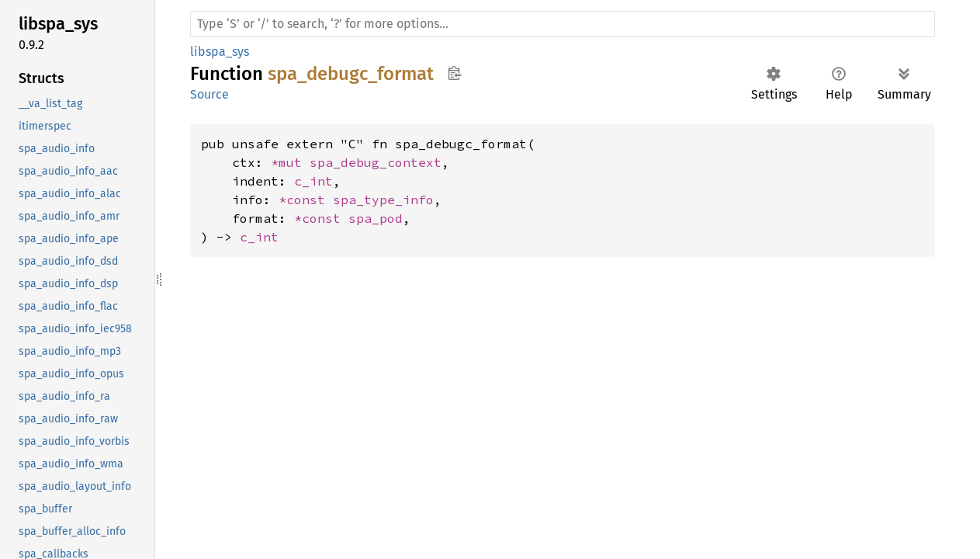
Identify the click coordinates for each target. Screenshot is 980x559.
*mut (290, 162)
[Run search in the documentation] (563, 24)
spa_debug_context (376, 162)
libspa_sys (220, 52)
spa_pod (376, 218)
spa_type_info (383, 200)
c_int (313, 181)
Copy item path (454, 73)
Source (210, 94)
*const (306, 200)
